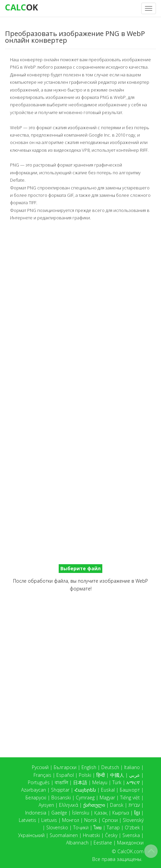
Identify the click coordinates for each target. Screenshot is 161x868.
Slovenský (133, 820)
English (89, 767)
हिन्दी (101, 775)
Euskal (108, 790)
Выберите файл (80, 568)
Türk (117, 782)
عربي (135, 775)
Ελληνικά (69, 805)
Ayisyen (46, 805)
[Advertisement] (80, 305)
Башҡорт (130, 790)
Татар (113, 827)
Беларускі (36, 798)
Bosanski (61, 798)
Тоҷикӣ (81, 827)
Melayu (100, 782)
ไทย (98, 827)
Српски (110, 820)
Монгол (71, 820)
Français (42, 775)
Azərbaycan (34, 790)
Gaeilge (59, 813)
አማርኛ (133, 782)
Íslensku (81, 813)
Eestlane (103, 843)
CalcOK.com (130, 851)
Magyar (107, 798)
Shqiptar (60, 790)
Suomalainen (64, 835)
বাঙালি (61, 782)
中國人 (117, 775)
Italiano (132, 767)
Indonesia (36, 813)
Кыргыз (121, 813)
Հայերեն (85, 790)
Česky (111, 835)
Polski (85, 775)
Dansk (117, 805)
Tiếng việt (130, 798)
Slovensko (57, 827)
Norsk (91, 820)
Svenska (131, 835)
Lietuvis (49, 820)
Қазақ (101, 813)
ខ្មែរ (137, 813)
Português (39, 782)
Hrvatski (91, 835)
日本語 (80, 782)
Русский (40, 767)
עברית (134, 805)
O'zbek (132, 827)
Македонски (130, 843)
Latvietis (28, 820)
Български (65, 767)
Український (31, 835)
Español (65, 775)
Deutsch (110, 767)
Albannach (77, 843)
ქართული (94, 805)
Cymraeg (85, 798)
